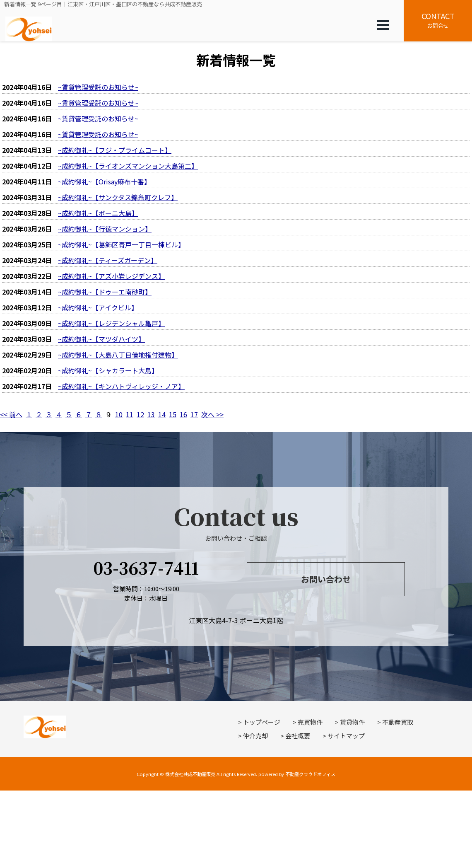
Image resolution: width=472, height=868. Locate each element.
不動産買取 (398, 722)
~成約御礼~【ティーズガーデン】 (108, 260)
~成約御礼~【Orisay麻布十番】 (104, 181)
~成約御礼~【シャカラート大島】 (108, 370)
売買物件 (310, 722)
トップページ (262, 722)
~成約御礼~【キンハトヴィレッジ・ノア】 (121, 386)
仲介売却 (255, 736)
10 (119, 414)
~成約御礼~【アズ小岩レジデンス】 (111, 276)
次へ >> (212, 414)
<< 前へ (11, 414)
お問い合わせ (326, 579)
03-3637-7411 (146, 567)
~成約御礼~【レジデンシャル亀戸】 (111, 323)
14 (162, 414)
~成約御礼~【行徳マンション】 (105, 229)
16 (183, 414)
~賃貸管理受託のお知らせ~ (98, 87)
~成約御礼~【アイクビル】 (98, 307)
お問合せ (438, 20)
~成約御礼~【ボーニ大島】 (98, 213)
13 (151, 414)
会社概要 (298, 736)
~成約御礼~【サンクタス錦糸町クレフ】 (118, 197)
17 (194, 414)
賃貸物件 (352, 722)
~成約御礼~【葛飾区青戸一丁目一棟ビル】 (121, 244)
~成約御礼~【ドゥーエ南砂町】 (105, 292)
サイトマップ (346, 736)
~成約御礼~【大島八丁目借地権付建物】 (118, 355)
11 (130, 414)
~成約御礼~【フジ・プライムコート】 (115, 150)
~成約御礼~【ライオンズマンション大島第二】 (128, 166)
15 (173, 414)
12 (140, 414)
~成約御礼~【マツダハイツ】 (101, 339)
